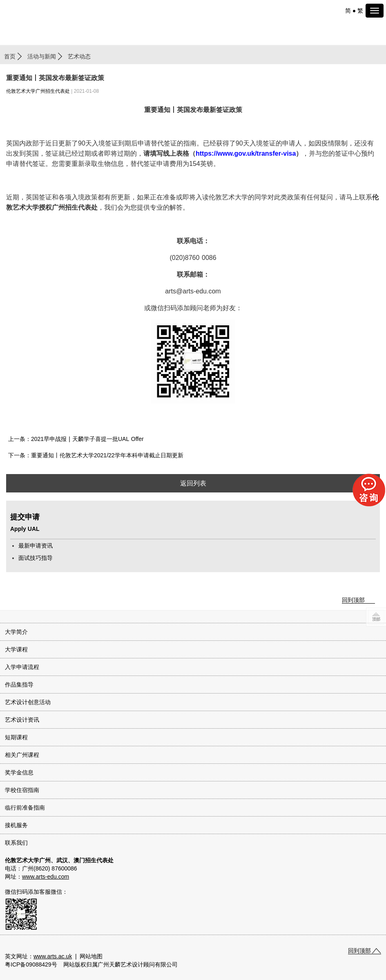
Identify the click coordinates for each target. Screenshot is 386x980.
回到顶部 (353, 600)
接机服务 (16, 825)
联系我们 (16, 843)
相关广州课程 (22, 755)
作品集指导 (19, 685)
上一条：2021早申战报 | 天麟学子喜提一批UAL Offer (76, 439)
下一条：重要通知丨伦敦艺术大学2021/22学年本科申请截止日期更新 (96, 455)
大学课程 (16, 649)
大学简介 (16, 632)
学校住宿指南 (22, 790)
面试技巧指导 (36, 558)
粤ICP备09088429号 (31, 964)
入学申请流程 (22, 667)
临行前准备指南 (25, 808)
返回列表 (193, 483)
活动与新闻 (42, 56)
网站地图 (91, 956)
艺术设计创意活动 (28, 702)
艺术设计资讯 (22, 720)
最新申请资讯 (36, 546)
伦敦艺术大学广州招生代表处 (38, 91)
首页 (10, 56)
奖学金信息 (19, 772)
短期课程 (16, 737)
